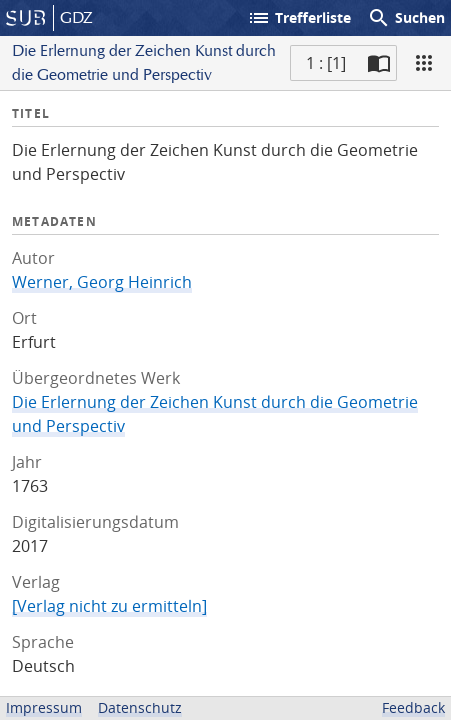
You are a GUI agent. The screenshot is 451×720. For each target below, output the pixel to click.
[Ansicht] (424, 63)
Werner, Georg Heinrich (102, 282)
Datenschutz (140, 707)
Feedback (413, 707)
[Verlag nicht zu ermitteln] (109, 606)
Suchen (406, 18)
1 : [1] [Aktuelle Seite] (326, 63)
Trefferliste (299, 18)
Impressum (44, 707)
